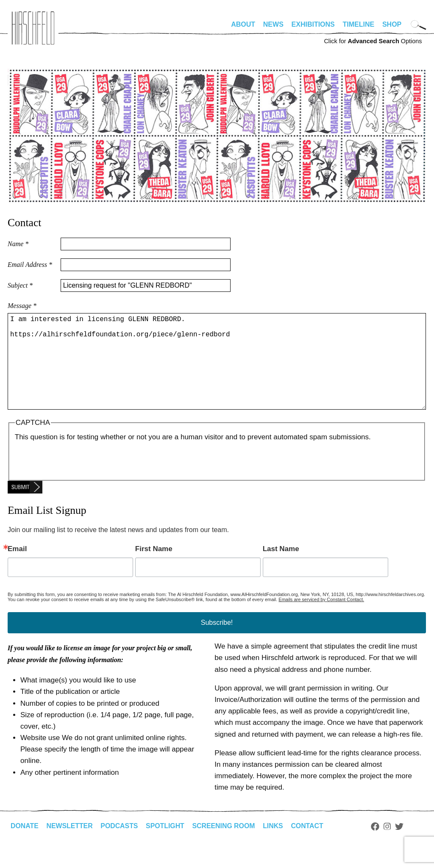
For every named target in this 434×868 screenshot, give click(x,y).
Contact (310, 846)
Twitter (402, 847)
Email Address (30, 265)
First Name (154, 569)
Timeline (359, 24)
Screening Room (225, 846)
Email (17, 569)
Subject (20, 285)
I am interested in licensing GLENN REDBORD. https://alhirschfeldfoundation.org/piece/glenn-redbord (217, 372)
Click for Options (373, 41)
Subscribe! (217, 643)
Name (18, 244)
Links (275, 846)
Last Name (281, 569)
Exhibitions (313, 24)
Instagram (390, 847)
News (273, 24)
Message (22, 306)
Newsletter (70, 846)
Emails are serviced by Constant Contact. (321, 620)
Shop (392, 24)
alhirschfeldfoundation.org (33, 28)
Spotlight (167, 846)
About (243, 24)
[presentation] (79, 480)
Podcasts (120, 846)
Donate (25, 846)
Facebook (378, 847)
